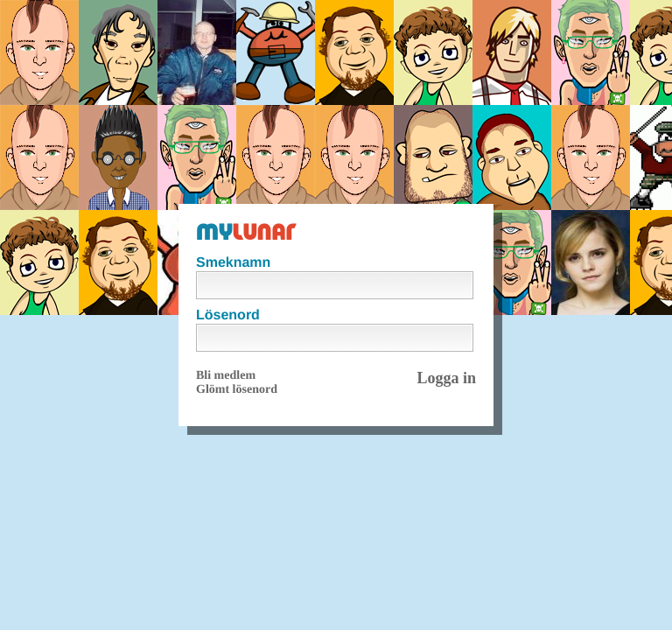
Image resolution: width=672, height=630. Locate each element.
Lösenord (228, 315)
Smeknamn (233, 263)
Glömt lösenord (237, 390)
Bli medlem (226, 376)
